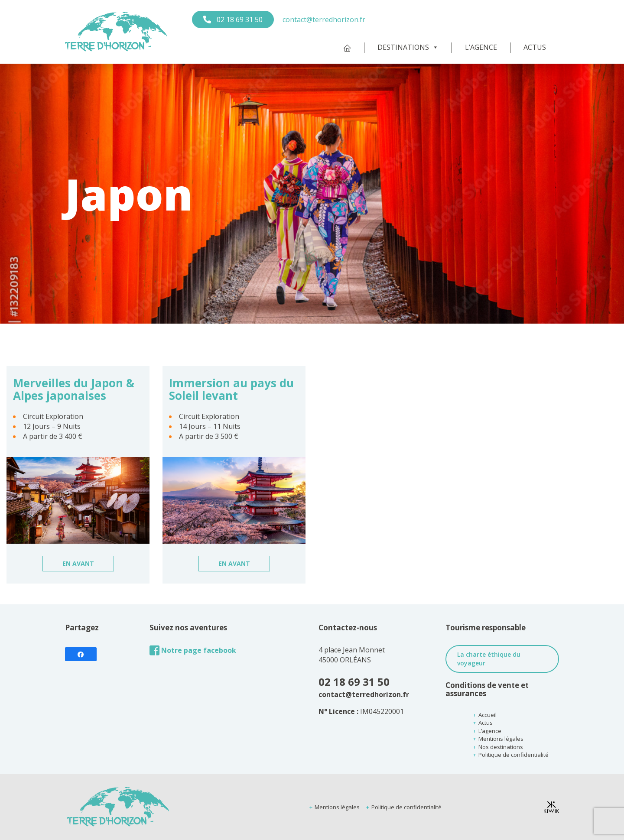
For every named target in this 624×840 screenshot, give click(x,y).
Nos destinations (501, 747)
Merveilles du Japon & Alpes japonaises (74, 389)
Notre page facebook (193, 650)
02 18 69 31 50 (239, 19)
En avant (78, 563)
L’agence (481, 47)
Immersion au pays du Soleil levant (231, 389)
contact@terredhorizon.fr (324, 19)
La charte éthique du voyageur (489, 659)
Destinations (408, 47)
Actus (535, 47)
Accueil (487, 715)
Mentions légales (501, 739)
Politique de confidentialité (513, 755)
